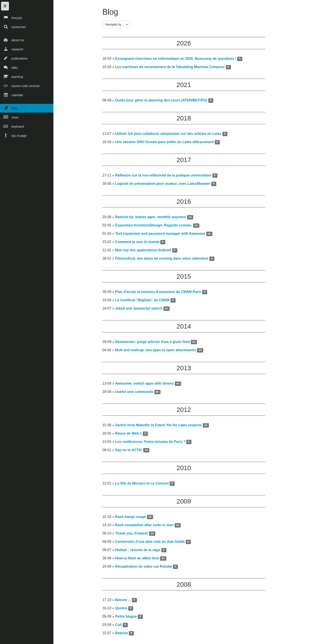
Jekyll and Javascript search (140, 309)
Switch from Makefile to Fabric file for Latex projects (160, 426)
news (9, 117)
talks (9, 67)
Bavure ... (125, 601)
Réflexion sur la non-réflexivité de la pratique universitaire (165, 176)
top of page (13, 135)
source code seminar (20, 86)
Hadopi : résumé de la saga (139, 551)
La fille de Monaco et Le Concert (143, 484)
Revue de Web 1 (130, 434)
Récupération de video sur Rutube (145, 568)
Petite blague (128, 617)
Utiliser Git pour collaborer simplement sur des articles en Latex (170, 135)
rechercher (13, 27)
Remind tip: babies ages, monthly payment (152, 218)
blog (9, 108)
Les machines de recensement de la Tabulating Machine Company (172, 68)
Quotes (123, 609)
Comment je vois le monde (139, 243)
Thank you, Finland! (133, 534)
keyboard (12, 126)
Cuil (120, 626)
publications (14, 58)
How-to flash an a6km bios (139, 559)
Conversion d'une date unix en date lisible (151, 543)
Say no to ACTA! (130, 451)
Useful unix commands (136, 393)
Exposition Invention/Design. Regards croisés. (155, 226)
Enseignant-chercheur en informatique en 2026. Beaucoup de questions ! (177, 60)
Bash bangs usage (132, 518)
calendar (12, 95)
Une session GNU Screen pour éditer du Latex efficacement (166, 143)
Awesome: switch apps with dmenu (146, 385)
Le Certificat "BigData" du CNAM (144, 301)
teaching (11, 76)
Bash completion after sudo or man (146, 526)
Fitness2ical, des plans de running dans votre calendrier (163, 259)
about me (12, 40)
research (12, 49)
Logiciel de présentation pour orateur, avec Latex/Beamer (164, 185)
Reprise (123, 634)
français (11, 18)
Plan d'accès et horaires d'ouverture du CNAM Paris (160, 293)
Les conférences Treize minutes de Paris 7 (152, 443)
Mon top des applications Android (145, 251)
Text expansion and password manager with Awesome (162, 235)
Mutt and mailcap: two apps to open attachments (157, 351)
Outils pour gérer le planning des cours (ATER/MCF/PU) (163, 101)
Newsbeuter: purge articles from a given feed (154, 343)
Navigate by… (118, 26)
